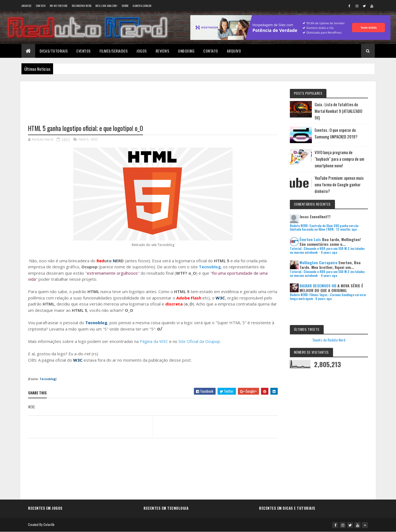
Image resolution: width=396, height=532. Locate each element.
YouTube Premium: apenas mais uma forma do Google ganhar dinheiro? (339, 184)
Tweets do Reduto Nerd (329, 340)
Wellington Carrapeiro (318, 262)
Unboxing (186, 51)
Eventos (84, 51)
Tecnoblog (210, 267)
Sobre (125, 6)
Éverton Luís (310, 239)
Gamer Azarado (142, 6)
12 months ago (346, 229)
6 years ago (329, 252)
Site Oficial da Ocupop (199, 341)
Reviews (163, 51)
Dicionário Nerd (82, 6)
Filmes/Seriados (114, 51)
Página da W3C (154, 341)
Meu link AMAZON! (106, 6)
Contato (41, 6)
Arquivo (234, 51)
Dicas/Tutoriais (54, 51)
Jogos (142, 51)
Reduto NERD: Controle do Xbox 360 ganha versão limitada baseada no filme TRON (324, 227)
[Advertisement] (153, 99)
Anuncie (27, 6)
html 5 (84, 139)
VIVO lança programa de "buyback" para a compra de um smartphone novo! (339, 159)
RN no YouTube (59, 6)
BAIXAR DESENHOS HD (318, 286)
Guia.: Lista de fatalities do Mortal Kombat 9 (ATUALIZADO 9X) (338, 111)
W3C (94, 139)
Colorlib (49, 524)
